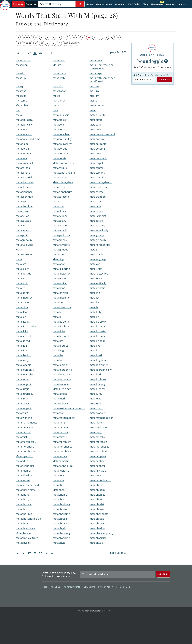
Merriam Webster (27, 584)
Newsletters (157, 4)
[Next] (46, 53)
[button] (183, 4)
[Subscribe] (163, 574)
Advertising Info (73, 587)
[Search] (61, 4)
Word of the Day (104, 4)
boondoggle (150, 61)
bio (71, 43)
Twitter (145, 595)
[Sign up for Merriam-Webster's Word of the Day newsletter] (118, 574)
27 (29, 53)
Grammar (120, 4)
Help (46, 587)
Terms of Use (123, 587)
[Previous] (24, 53)
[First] (18, 53)
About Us (56, 587)
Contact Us (90, 587)
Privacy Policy (106, 587)
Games (90, 4)
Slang (146, 4)
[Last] (52, 53)
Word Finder (134, 4)
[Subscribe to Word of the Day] (144, 79)
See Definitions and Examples (151, 67)
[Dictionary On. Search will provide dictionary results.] (25, 4)
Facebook (134, 595)
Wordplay (171, 4)
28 (35, 53)
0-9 (65, 43)
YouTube (155, 595)
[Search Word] (80, 4)
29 (41, 53)
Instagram (165, 595)
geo (77, 43)
